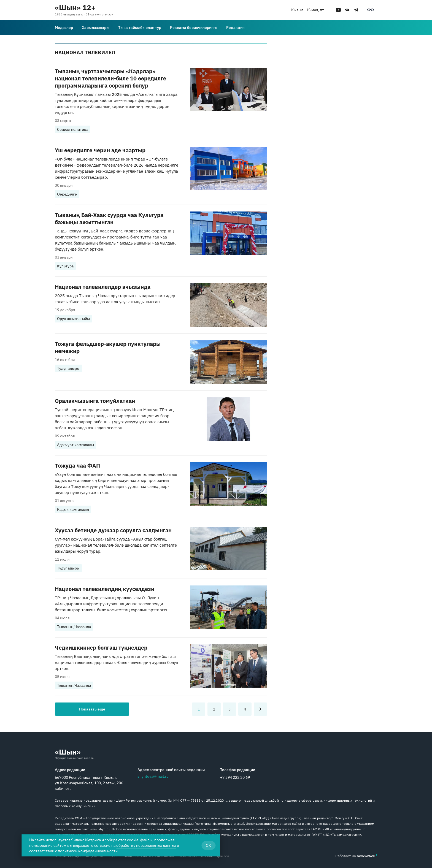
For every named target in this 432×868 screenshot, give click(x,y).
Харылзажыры (96, 28)
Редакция (235, 28)
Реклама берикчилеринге (194, 28)
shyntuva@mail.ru (153, 776)
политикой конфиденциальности (88, 851)
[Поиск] (374, 28)
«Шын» (68, 752)
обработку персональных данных (146, 845)
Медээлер (64, 28)
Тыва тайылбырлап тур (140, 28)
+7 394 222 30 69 (235, 777)
